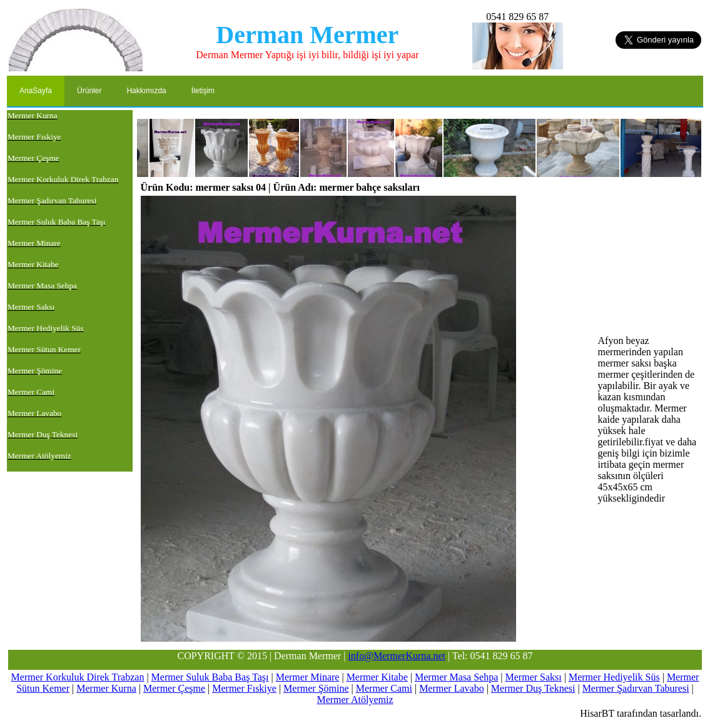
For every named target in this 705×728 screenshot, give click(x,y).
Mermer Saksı (534, 677)
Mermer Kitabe (377, 677)
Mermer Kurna (106, 688)
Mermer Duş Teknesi (533, 688)
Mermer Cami (384, 688)
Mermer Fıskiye (244, 688)
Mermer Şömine (316, 688)
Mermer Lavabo (452, 688)
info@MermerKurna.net (397, 656)
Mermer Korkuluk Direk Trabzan (78, 677)
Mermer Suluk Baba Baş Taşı (210, 677)
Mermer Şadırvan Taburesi (636, 688)
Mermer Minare (308, 677)
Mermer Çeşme (174, 688)
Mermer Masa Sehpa (456, 677)
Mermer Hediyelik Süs (614, 677)
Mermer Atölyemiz (355, 700)
